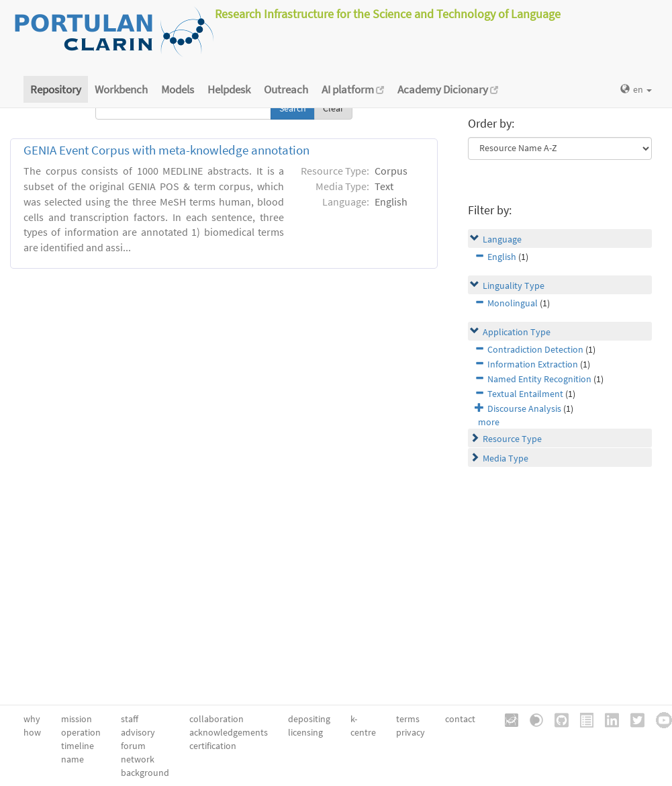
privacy (411, 732)
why (32, 719)
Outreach (286, 89)
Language (502, 239)
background (145, 773)
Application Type (517, 332)
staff (130, 719)
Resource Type (512, 439)
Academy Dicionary (448, 89)
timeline (78, 746)
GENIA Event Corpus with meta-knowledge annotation (166, 150)
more (489, 422)
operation (81, 732)
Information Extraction (533, 364)
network (138, 759)
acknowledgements (229, 732)
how (32, 732)
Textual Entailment (525, 394)
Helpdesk (229, 89)
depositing (309, 719)
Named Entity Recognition (539, 379)
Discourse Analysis (524, 408)
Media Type (506, 458)
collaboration (217, 719)
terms (408, 719)
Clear (333, 108)
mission (77, 719)
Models (178, 89)
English (502, 257)
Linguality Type (514, 286)
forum (133, 746)
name (73, 759)
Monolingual (513, 303)
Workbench (121, 89)
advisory (138, 732)
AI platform (353, 89)
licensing (305, 732)
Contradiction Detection (535, 349)
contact (460, 719)
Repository (56, 89)
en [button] (636, 89)
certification (213, 746)
